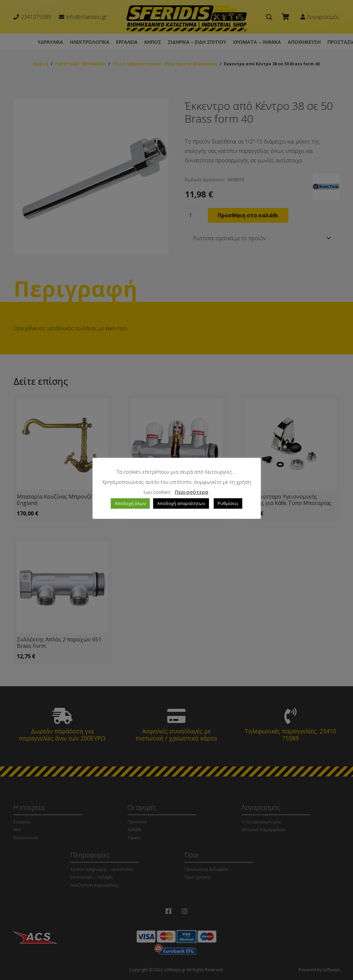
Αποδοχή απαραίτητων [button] (181, 503)
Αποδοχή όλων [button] (130, 503)
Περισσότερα (192, 492)
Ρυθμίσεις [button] (228, 503)
